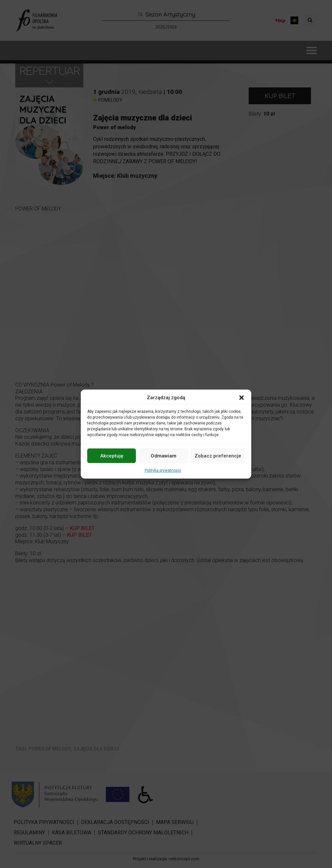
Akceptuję (112, 456)
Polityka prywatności (163, 470)
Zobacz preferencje (218, 456)
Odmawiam (164, 456)
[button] (242, 398)
